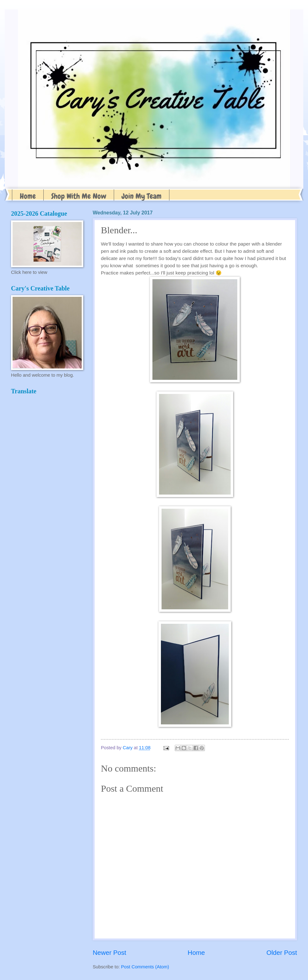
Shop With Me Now (79, 196)
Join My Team (142, 196)
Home (28, 196)
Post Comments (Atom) (145, 967)
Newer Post (109, 952)
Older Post (282, 952)
